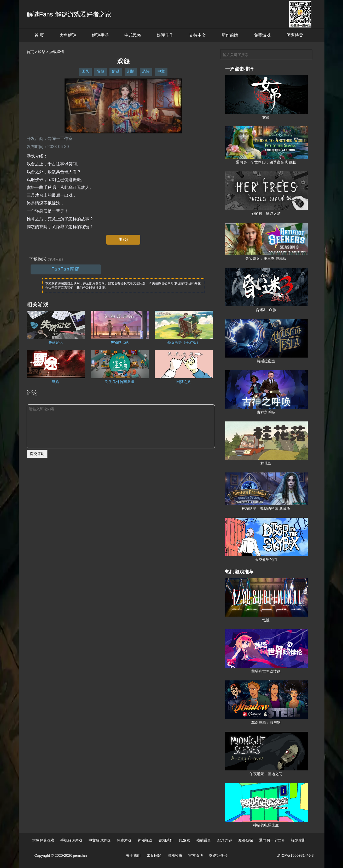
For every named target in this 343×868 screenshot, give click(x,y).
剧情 (131, 71)
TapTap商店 (66, 269)
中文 (161, 71)
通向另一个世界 (272, 840)
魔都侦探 (246, 840)
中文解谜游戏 (100, 840)
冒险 (101, 71)
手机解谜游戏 (71, 840)
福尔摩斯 (298, 840)
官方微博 (196, 855)
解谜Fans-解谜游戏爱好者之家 (69, 14)
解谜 (116, 71)
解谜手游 (100, 35)
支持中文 (197, 35)
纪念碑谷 (225, 840)
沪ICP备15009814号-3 (295, 855)
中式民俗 (133, 35)
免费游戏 (262, 35)
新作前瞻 (230, 35)
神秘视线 (145, 840)
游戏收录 (175, 855)
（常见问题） (55, 259)
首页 (30, 52)
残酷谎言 (204, 840)
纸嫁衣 (185, 840)
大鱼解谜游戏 (43, 840)
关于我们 (133, 855)
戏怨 (42, 52)
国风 (85, 71)
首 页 (39, 35)
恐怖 (146, 71)
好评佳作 (165, 35)
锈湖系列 (166, 840)
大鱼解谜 (68, 35)
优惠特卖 (295, 35)
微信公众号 (218, 855)
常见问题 (154, 855)
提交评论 (37, 454)
